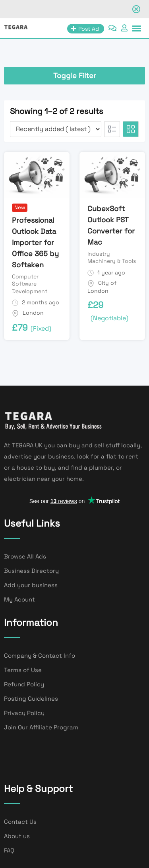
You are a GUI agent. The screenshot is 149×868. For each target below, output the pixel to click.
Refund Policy (24, 684)
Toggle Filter (75, 75)
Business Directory (31, 571)
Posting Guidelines (31, 699)
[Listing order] (56, 129)
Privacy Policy (24, 713)
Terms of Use (23, 670)
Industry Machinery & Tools (112, 257)
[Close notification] (136, 9)
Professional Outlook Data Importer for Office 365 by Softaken (35, 242)
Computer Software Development (30, 284)
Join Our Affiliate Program (41, 727)
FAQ (9, 850)
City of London (102, 287)
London (33, 313)
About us (17, 836)
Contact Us (20, 822)
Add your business (31, 585)
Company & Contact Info (40, 655)
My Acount (19, 599)
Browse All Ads (25, 556)
